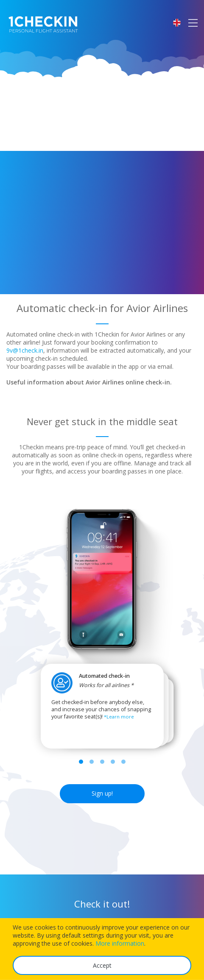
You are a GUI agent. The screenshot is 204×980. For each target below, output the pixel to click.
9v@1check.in (25, 350)
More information (120, 943)
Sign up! (102, 793)
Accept (102, 965)
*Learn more (119, 717)
